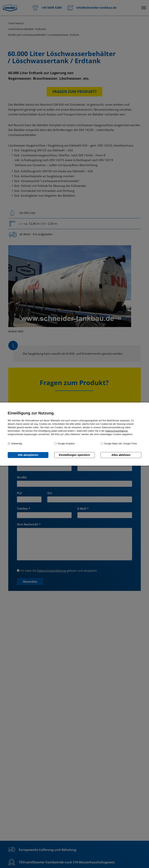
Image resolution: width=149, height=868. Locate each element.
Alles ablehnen (121, 455)
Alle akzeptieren (28, 455)
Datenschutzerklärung (116, 431)
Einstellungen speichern (74, 455)
